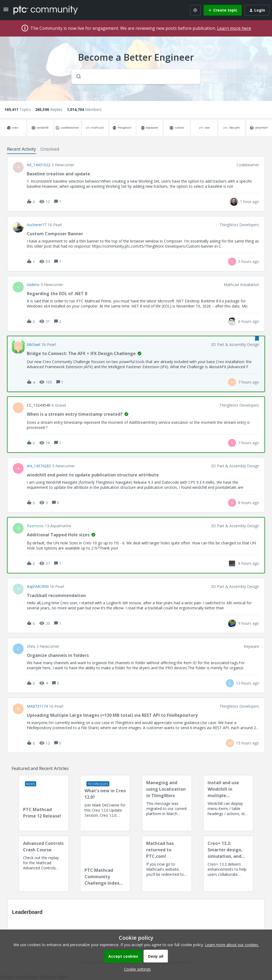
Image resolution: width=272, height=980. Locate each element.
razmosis (35, 526)
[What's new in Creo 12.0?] (105, 803)
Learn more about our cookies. (232, 945)
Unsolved (50, 149)
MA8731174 (37, 706)
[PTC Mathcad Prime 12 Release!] (44, 803)
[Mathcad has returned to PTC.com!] (167, 864)
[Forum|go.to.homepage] (46, 10)
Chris (31, 646)
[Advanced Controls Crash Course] (44, 864)
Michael (34, 345)
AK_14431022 (39, 165)
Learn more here (234, 28)
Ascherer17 (37, 225)
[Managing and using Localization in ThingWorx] (167, 803)
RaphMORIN (38, 587)
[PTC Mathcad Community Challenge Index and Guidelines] (105, 864)
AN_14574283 (39, 466)
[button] (136, 969)
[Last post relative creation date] (250, 202)
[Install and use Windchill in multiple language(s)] (228, 803)
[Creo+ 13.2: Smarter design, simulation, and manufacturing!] (228, 864)
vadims (33, 285)
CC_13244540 (39, 405)
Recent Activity (21, 149)
